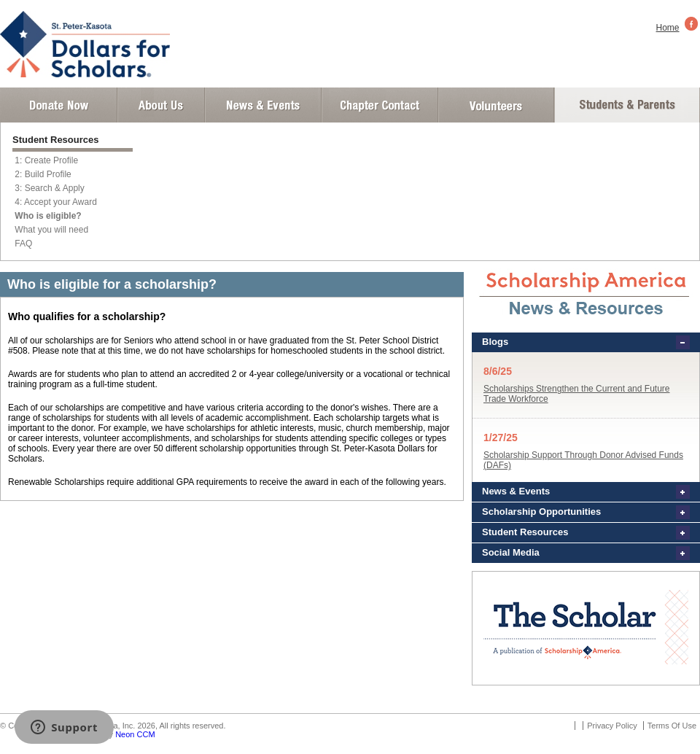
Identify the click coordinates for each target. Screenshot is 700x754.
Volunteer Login (495, 105)
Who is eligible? (48, 216)
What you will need (51, 230)
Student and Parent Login (626, 105)
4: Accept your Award (56, 202)
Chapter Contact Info (380, 105)
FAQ (23, 244)
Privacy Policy (612, 726)
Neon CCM (135, 734)
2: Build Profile (43, 174)
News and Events (263, 105)
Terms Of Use (672, 726)
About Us (161, 105)
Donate (59, 105)
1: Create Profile (46, 160)
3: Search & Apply (49, 188)
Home (668, 28)
